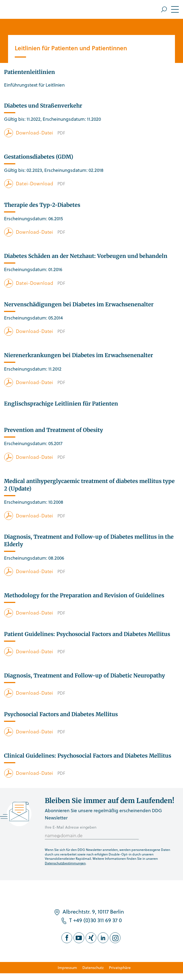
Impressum (67, 967)
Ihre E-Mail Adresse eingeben (71, 827)
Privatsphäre (120, 967)
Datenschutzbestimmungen (65, 863)
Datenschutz (93, 967)
